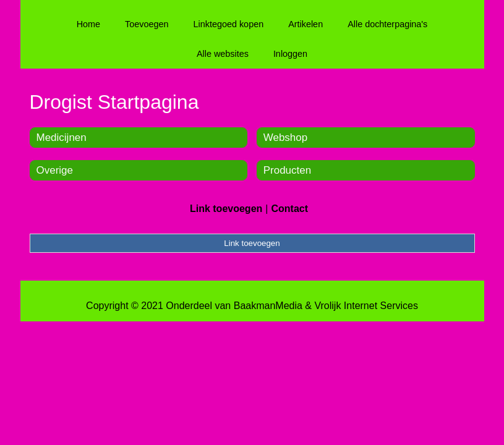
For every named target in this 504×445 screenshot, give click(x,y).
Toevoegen (147, 24)
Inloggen (290, 54)
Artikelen (305, 24)
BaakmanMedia (268, 306)
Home (88, 24)
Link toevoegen (226, 209)
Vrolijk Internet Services (366, 306)
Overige (55, 170)
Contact (289, 209)
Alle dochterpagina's (387, 24)
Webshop (286, 138)
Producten (288, 170)
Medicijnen (62, 138)
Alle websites (223, 54)
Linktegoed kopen (229, 24)
